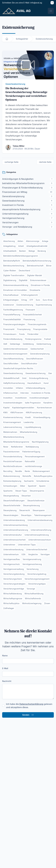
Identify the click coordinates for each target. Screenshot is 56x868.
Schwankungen (10, 486)
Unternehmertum (11, 554)
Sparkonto (8, 491)
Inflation (20, 388)
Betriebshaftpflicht (12, 261)
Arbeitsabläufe (10, 251)
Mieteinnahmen (10, 432)
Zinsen (47, 603)
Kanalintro (48, 403)
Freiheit (48, 339)
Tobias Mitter (19, 146)
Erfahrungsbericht (30, 295)
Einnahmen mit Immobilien (15, 290)
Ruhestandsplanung (12, 481)
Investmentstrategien (13, 403)
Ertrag (24, 300)
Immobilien (8, 388)
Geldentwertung (44, 344)
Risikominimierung (12, 476)
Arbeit (21, 246)
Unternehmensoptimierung (37, 535)
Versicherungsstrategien (14, 584)
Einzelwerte (35, 290)
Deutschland (24, 271)
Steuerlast (26, 496)
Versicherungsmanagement (37, 579)
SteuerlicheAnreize (36, 501)
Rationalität (30, 461)
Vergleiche (33, 554)
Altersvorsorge (33, 241)
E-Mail (5, 668)
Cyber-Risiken (10, 271)
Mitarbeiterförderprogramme (16, 442)
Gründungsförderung (39, 378)
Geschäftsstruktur (29, 364)
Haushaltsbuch (34, 383)
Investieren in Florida (41, 393)
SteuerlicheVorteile (12, 505)
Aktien (20, 241)
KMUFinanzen (17, 412)
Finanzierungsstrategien (14, 324)
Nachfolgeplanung (40, 442)
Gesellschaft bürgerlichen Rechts (18, 368)
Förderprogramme (33, 339)
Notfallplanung (32, 447)
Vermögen (45, 554)
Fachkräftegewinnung (13, 310)
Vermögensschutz (12, 564)
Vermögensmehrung (32, 559)
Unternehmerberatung (13, 550)
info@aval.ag (36, 3)
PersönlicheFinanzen (13, 461)
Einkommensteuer (38, 280)
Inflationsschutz (10, 393)
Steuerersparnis (37, 491)
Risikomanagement (41, 471)
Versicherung (32, 569)
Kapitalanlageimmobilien (23, 408)
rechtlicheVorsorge (33, 466)
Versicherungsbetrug (37, 574)
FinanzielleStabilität (12, 319)
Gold (24, 378)
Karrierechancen (44, 408)
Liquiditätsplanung (33, 427)
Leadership (29, 422)
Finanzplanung (24, 329)
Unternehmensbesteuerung (40, 520)
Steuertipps (26, 515)
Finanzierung (29, 319)
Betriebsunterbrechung (14, 266)
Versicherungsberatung (14, 574)
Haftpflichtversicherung (14, 383)
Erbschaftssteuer (11, 295)
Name (5, 656)
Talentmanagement (43, 515)
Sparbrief (32, 486)
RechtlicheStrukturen (13, 466)
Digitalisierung (10, 280)
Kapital (6, 408)
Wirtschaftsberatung (13, 594)
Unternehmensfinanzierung (16, 530)
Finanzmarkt (9, 329)
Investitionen (21, 398)
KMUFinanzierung (34, 412)
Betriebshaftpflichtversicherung (37, 261)
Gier (50, 373)
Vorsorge (31, 589)
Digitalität (23, 280)
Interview (25, 393)
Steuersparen (39, 510)
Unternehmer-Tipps (27, 545)
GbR (5, 344)
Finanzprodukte (40, 329)
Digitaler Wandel (35, 275)
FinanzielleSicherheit (32, 315)
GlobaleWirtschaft (11, 378)
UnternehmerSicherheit (37, 550)
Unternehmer (9, 545)
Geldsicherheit (37, 349)
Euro (38, 300)
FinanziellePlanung (12, 315)
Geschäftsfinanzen (35, 359)
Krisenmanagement (12, 422)
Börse (49, 266)
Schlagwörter (22, 39)
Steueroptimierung (31, 505)
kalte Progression (33, 403)
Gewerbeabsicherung (15, 84)
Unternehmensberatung (14, 520)
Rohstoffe (27, 476)
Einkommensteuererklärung (16, 285)
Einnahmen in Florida (40, 285)
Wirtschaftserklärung (34, 594)
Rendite (19, 471)
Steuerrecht (25, 510)
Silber (23, 486)
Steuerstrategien (11, 515)
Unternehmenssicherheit (14, 540)
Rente (27, 471)
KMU (5, 412)
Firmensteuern (10, 334)
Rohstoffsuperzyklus (43, 476)
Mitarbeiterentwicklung (14, 437)
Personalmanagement (35, 457)
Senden (28, 715)
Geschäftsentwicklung (13, 359)
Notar (6, 447)
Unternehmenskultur (13, 535)
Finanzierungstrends (37, 324)
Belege (32, 251)
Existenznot (9, 305)
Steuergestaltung (11, 496)
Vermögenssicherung (32, 564)
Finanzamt (30, 310)
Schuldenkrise (43, 481)
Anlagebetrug (9, 246)
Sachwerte (29, 481)
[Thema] (52, 3)
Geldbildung (28, 344)
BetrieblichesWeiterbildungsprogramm (21, 256)
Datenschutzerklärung (31, 704)
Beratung (42, 251)
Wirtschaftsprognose (13, 598)
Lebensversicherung (13, 427)
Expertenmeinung (44, 305)
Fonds (22, 334)
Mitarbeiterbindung (29, 432)
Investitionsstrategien (39, 398)
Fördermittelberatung (13, 339)
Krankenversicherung (13, 417)
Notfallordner (17, 447)
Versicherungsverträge (14, 589)
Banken (23, 251)
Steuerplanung (10, 510)
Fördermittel (33, 334)
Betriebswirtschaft (35, 266)
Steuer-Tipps (21, 491)
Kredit (28, 417)
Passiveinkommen (11, 452)
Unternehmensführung (41, 530)
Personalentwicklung (13, 457)
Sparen (42, 486)
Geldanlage (15, 344)
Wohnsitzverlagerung (32, 603)
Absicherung (9, 241)
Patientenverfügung (31, 452)
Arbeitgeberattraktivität (37, 246)
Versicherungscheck (13, 579)
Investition (8, 398)
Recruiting (8, 471)
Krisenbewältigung (42, 417)
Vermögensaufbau (12, 559)
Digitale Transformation (14, 275)
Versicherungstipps (37, 584)
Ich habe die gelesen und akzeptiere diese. (29, 706)
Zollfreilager (9, 608)
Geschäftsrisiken (11, 364)
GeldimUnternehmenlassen (16, 349)
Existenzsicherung (25, 305)
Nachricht (7, 681)
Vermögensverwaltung (13, 569)
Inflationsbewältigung (36, 388)
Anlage (45, 241)
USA (23, 554)
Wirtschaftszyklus (11, 603)
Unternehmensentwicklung (15, 525)
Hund (46, 383)
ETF (31, 300)
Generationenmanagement (15, 354)
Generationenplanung (40, 354)
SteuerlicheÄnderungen (14, 501)
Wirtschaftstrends (33, 598)
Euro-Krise (48, 300)
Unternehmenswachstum (40, 540)
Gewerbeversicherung (35, 373)
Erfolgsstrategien (11, 300)
